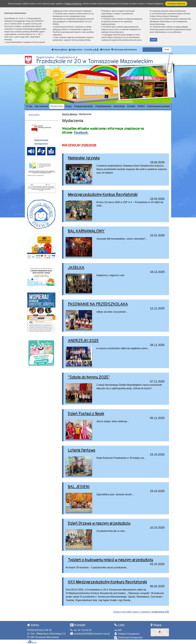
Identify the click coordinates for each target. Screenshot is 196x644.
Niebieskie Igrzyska (84, 158)
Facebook (81, 133)
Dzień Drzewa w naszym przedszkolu (99, 523)
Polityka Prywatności (127, 634)
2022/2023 (34, 115)
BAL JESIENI (79, 487)
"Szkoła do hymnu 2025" (89, 377)
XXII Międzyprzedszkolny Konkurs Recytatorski (107, 582)
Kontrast (105, 50)
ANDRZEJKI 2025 (83, 341)
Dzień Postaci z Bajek (86, 414)
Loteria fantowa (82, 450)
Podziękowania (103, 106)
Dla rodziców (41, 106)
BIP (118, 630)
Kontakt (131, 106)
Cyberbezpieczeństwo (158, 106)
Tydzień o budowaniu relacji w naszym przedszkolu (111, 560)
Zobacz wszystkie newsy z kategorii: (141, 612)
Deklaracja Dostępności (128, 638)
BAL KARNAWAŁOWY (86, 231)
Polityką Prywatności (73, 4)
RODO (141, 106)
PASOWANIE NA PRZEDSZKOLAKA (98, 304)
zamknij (153, 40)
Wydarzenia (57, 106)
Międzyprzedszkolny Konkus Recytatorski (103, 195)
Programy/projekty (84, 106)
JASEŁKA (76, 268)
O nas (29, 106)
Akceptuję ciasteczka (176, 4)
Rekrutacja (119, 106)
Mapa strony (76, 50)
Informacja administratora (124, 50)
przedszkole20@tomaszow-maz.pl (90, 634)
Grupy (68, 106)
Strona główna (59, 50)
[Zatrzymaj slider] (144, 98)
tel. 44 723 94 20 (81, 630)
